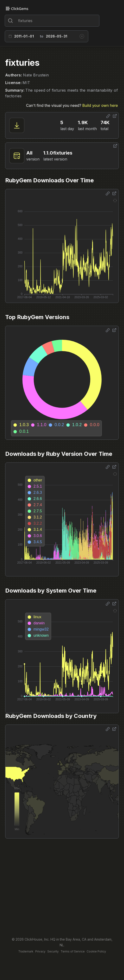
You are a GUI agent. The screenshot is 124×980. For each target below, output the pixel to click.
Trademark (26, 951)
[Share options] (108, 116)
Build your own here (100, 105)
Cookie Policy (96, 951)
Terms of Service (73, 951)
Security (53, 951)
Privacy (40, 951)
